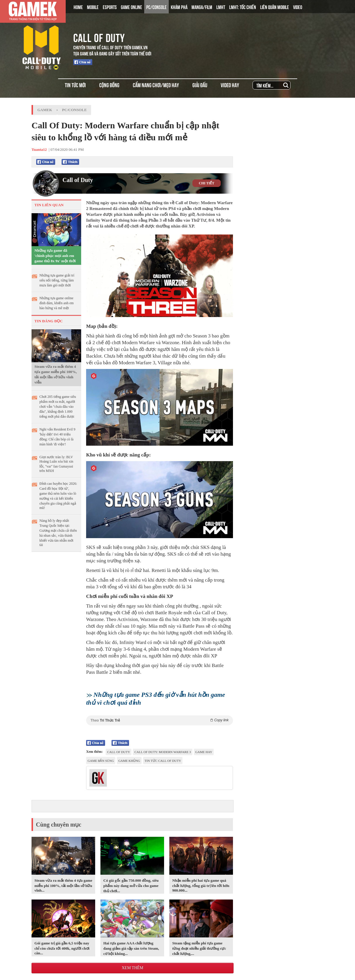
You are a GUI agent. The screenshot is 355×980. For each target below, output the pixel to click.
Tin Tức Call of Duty (163, 761)
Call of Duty (78, 180)
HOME (78, 7)
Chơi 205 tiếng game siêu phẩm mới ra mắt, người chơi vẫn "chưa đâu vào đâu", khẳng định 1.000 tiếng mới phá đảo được (58, 407)
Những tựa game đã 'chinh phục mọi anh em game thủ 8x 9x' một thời (55, 256)
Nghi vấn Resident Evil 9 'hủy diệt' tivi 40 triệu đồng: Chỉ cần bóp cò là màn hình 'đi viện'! (57, 437)
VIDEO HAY (230, 85)
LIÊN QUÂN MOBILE (275, 7)
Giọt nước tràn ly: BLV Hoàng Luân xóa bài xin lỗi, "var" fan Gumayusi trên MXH (56, 464)
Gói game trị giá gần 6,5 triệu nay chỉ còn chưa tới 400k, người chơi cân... (62, 948)
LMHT (221, 7)
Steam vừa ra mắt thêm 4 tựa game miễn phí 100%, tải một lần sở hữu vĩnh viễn (56, 374)
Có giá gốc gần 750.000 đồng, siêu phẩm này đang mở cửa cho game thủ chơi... (131, 886)
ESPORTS (110, 7)
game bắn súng (101, 761)
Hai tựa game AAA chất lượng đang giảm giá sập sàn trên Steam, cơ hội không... (131, 948)
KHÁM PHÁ (179, 7)
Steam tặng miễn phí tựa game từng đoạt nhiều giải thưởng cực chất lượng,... (199, 948)
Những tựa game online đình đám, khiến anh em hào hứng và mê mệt (56, 303)
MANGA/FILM (202, 7)
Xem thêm (133, 968)
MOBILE (93, 7)
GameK (45, 110)
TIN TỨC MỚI (75, 85)
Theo (160, 720)
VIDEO (298, 7)
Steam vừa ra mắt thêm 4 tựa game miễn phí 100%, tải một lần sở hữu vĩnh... (63, 885)
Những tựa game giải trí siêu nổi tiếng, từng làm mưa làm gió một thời (57, 280)
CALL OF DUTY (99, 37)
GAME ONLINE (132, 7)
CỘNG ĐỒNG (109, 85)
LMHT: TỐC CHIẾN (243, 7)
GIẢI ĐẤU (200, 85)
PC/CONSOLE (156, 7)
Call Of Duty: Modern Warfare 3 (162, 752)
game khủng (129, 761)
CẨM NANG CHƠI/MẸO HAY (156, 85)
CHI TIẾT (207, 183)
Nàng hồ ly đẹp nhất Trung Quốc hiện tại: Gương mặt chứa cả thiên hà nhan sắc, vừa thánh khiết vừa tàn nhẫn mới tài (58, 533)
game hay (204, 752)
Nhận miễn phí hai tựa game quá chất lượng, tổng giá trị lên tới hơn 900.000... (201, 885)
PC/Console (75, 110)
